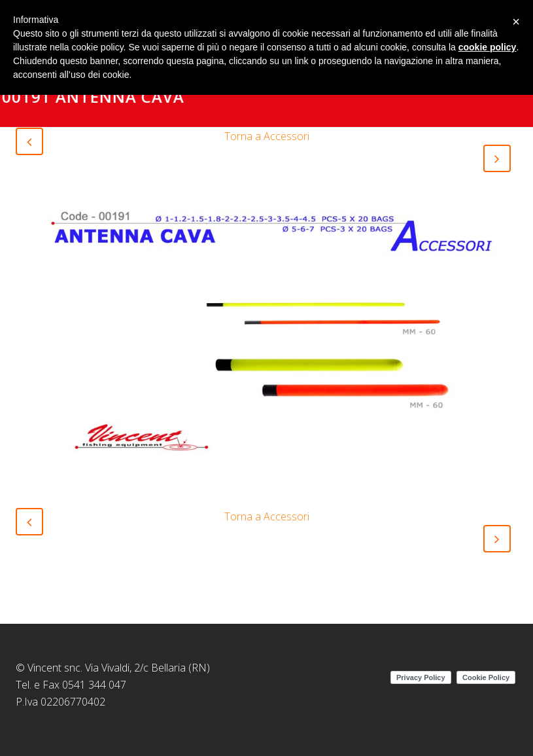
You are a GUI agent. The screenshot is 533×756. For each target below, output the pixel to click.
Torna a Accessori (267, 136)
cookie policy (488, 47)
